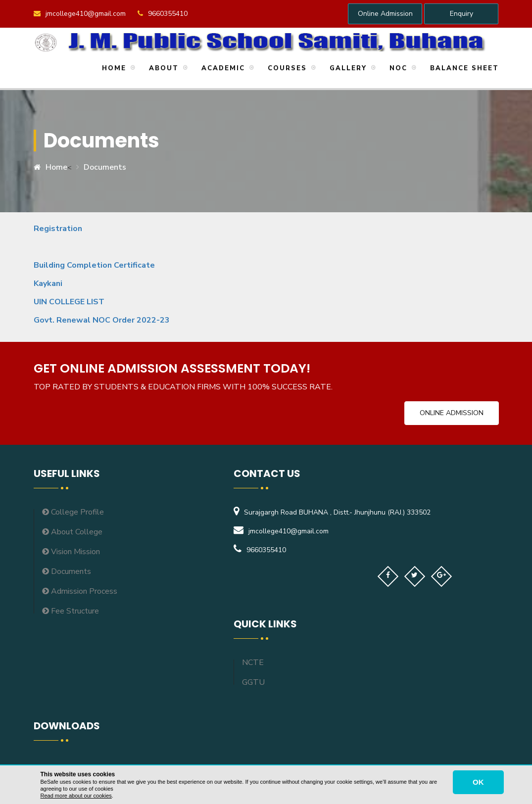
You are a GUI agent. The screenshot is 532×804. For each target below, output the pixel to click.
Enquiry (461, 14)
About (162, 68)
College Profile (73, 512)
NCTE (253, 662)
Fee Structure (71, 611)
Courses (286, 68)
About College (72, 532)
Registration (59, 229)
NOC (397, 68)
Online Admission (385, 14)
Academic (222, 68)
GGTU (253, 682)
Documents (105, 167)
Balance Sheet (463, 68)
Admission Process (80, 591)
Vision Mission (71, 552)
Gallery (347, 68)
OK (478, 782)
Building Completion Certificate (94, 265)
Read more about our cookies (76, 796)
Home (113, 68)
